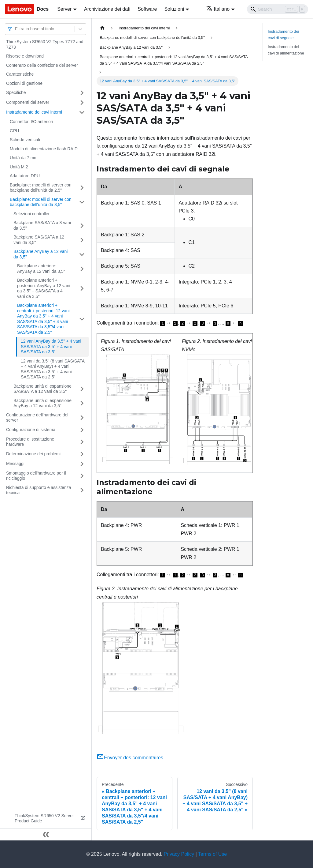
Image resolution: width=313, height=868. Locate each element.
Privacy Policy (179, 854)
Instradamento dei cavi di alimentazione (286, 50)
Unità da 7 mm (24, 158)
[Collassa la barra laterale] (46, 834)
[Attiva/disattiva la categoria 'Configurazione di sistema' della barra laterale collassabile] (82, 430)
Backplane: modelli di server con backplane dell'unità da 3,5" (41, 202)
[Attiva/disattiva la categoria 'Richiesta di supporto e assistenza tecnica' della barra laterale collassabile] (82, 490)
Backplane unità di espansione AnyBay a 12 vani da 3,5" (42, 403)
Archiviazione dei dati (107, 9)
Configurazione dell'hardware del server (37, 418)
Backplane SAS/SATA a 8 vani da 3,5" (42, 225)
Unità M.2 (19, 167)
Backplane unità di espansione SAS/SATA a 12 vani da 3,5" (42, 389)
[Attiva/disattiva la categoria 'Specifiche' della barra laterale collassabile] (82, 93)
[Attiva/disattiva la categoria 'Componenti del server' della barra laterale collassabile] (82, 103)
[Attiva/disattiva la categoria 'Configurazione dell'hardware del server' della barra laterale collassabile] (82, 418)
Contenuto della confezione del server (42, 65)
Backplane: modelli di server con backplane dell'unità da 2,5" (41, 188)
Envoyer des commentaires (130, 758)
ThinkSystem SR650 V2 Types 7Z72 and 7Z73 (45, 44)
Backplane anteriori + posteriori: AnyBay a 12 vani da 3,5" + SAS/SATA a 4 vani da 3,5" (44, 288)
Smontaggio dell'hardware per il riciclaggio (36, 476)
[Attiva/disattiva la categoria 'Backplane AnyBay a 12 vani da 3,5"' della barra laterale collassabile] (82, 254)
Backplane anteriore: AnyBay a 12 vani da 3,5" (41, 269)
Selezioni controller (31, 214)
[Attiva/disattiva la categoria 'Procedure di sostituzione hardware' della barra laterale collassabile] (82, 442)
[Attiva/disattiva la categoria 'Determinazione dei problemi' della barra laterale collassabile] (82, 454)
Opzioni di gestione (24, 83)
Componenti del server (28, 102)
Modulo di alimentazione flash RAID (44, 149)
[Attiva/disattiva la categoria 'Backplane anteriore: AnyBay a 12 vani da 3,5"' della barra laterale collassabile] (82, 269)
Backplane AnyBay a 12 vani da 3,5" (41, 254)
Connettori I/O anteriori (31, 122)
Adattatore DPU (25, 176)
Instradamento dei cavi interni (34, 112)
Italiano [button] (218, 9)
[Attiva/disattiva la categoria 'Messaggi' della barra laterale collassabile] (82, 464)
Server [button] (64, 9)
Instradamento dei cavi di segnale (283, 35)
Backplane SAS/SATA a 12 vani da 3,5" (39, 240)
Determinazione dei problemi (33, 454)
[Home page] (102, 28)
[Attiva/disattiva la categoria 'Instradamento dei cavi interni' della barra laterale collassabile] (82, 112)
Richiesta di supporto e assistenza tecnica (39, 490)
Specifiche (16, 92)
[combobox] (16, 29)
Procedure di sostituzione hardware (30, 442)
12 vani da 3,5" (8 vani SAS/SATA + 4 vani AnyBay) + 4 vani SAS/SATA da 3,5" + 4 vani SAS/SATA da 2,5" (53, 369)
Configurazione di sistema (31, 430)
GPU (14, 131)
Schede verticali (25, 140)
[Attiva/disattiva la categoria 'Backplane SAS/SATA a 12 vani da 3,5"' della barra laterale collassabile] (82, 240)
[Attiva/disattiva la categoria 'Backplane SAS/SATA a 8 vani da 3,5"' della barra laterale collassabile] (82, 225)
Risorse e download (25, 56)
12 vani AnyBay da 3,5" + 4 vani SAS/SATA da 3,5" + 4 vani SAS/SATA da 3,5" (51, 346)
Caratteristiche (20, 74)
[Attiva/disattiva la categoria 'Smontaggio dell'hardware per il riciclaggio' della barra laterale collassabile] (82, 476)
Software (147, 9)
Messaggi (15, 464)
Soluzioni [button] (174, 9)
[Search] (278, 9)
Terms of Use (212, 854)
